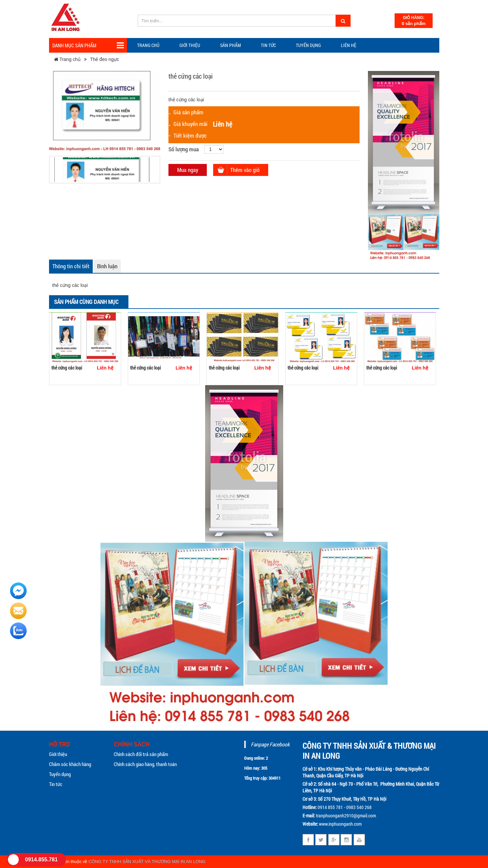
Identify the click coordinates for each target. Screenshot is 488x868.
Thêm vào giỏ (245, 170)
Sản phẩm (230, 45)
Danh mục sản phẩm (88, 45)
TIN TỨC (268, 45)
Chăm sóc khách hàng (70, 764)
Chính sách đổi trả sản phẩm (141, 754)
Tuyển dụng (308, 45)
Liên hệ (349, 45)
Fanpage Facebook (270, 744)
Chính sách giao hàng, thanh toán (145, 764)
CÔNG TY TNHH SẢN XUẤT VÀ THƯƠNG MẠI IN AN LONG (147, 862)
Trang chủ (148, 45)
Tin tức (56, 784)
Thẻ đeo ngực (105, 59)
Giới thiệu (190, 45)
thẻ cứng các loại (67, 368)
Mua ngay (188, 170)
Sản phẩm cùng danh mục (86, 302)
